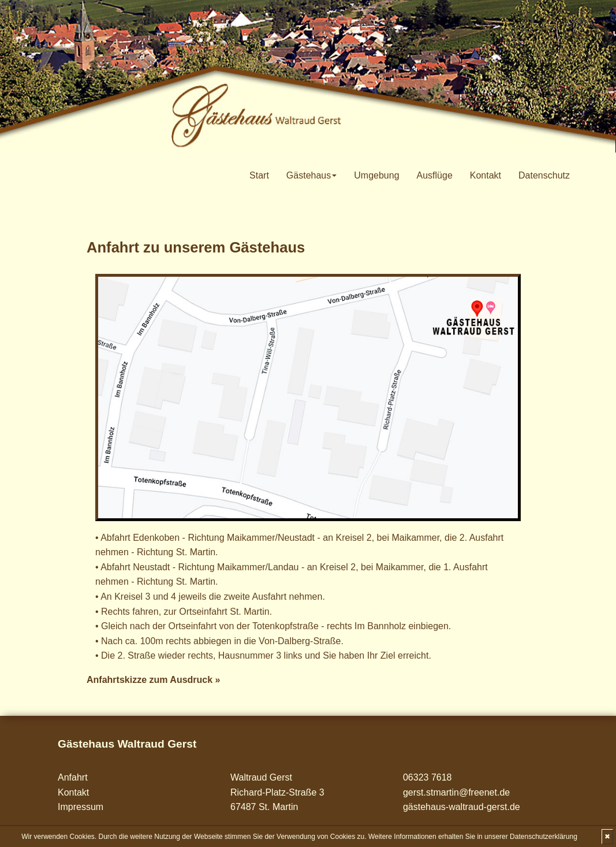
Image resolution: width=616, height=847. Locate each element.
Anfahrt (73, 777)
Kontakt (486, 175)
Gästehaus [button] (311, 175)
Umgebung (376, 175)
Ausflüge (435, 175)
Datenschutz (544, 175)
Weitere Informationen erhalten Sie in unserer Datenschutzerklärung (473, 837)
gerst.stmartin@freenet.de (456, 792)
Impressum (81, 807)
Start (259, 175)
